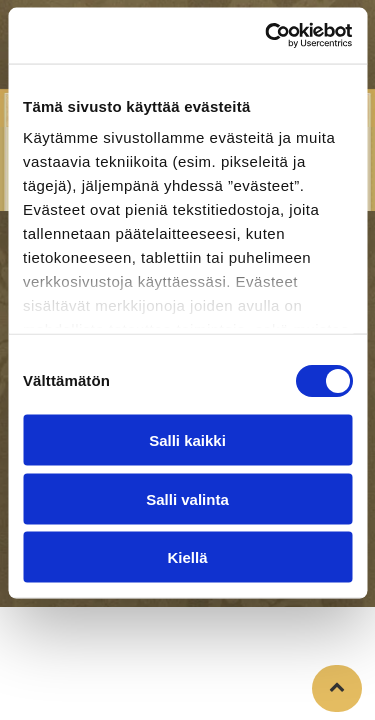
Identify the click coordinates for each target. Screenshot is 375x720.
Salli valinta (187, 498)
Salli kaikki (187, 440)
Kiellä (187, 557)
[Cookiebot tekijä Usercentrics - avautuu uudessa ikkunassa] (267, 36)
